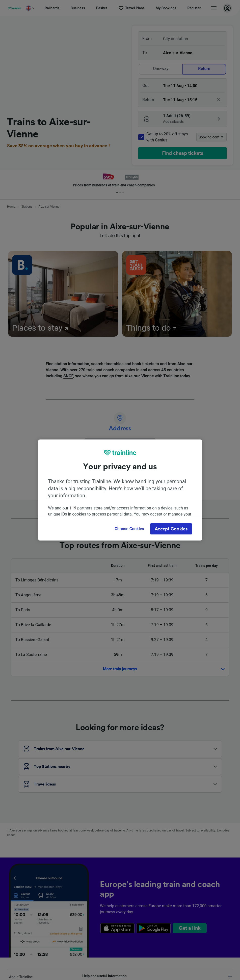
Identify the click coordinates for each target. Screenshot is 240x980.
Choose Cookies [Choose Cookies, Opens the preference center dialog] (129, 529)
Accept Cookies (171, 529)
